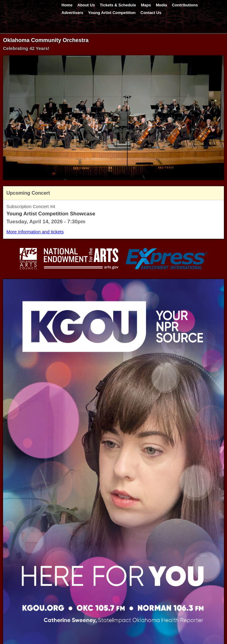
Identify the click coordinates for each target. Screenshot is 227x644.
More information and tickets (35, 232)
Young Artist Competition (112, 13)
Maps (146, 5)
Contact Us (151, 13)
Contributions (185, 5)
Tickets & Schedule (118, 5)
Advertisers (72, 13)
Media (161, 5)
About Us (86, 5)
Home (67, 5)
